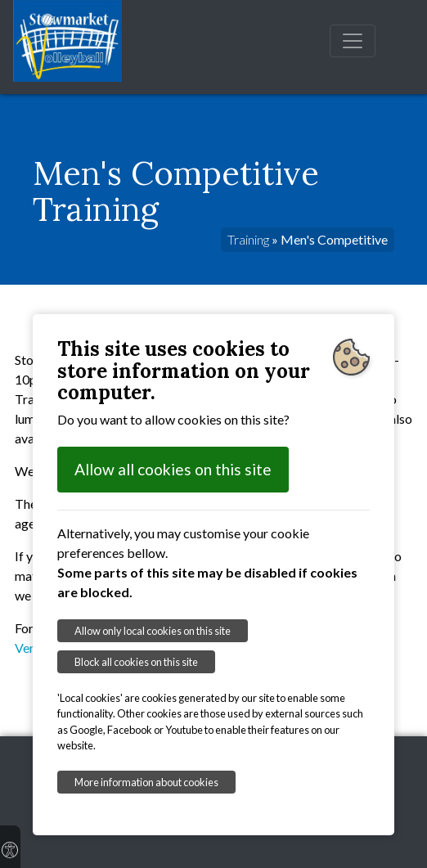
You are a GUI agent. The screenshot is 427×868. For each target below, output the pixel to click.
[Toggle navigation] (353, 41)
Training (248, 239)
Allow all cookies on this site (173, 469)
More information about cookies (146, 782)
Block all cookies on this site (136, 662)
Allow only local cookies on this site (153, 631)
